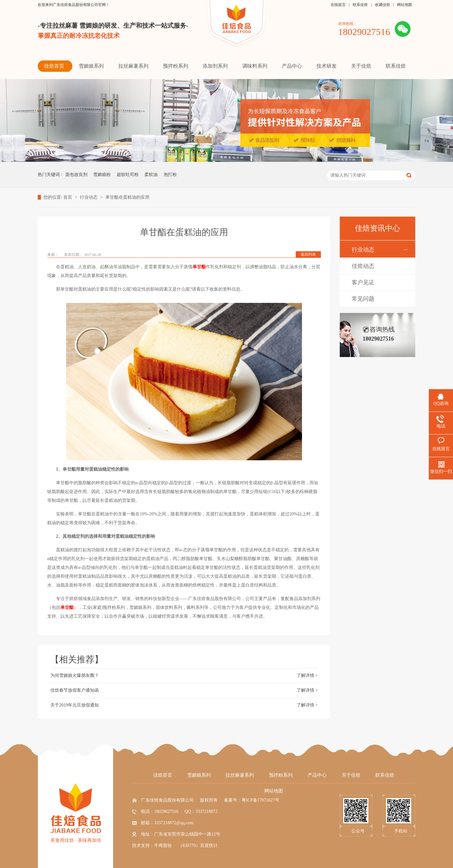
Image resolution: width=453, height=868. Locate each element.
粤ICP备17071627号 (260, 800)
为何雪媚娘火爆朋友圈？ (75, 675)
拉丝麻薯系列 (240, 775)
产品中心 (317, 775)
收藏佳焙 (383, 5)
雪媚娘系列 (199, 775)
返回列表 (308, 254)
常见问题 (363, 299)
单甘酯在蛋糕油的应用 (127, 197)
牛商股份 (163, 845)
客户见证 (363, 282)
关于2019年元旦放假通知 (75, 705)
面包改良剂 (76, 175)
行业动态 (89, 197)
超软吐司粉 (128, 175)
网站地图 (405, 5)
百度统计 (209, 845)
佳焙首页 (163, 775)
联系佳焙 (360, 5)
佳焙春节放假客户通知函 (75, 690)
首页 (68, 197)
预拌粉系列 (281, 775)
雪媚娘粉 (102, 175)
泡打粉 (170, 175)
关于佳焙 (351, 775)
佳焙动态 (363, 266)
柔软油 (151, 175)
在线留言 (338, 5)
